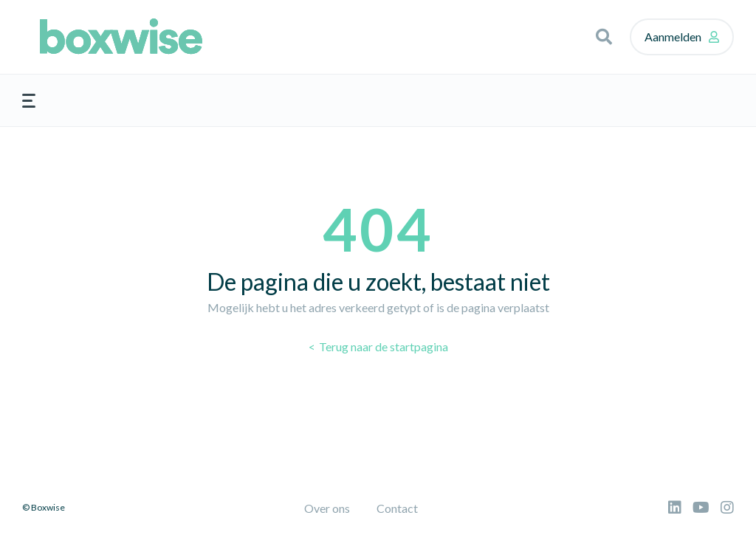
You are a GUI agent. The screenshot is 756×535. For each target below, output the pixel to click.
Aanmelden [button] (673, 37)
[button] (604, 37)
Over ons (327, 508)
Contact (397, 508)
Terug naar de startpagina (382, 346)
